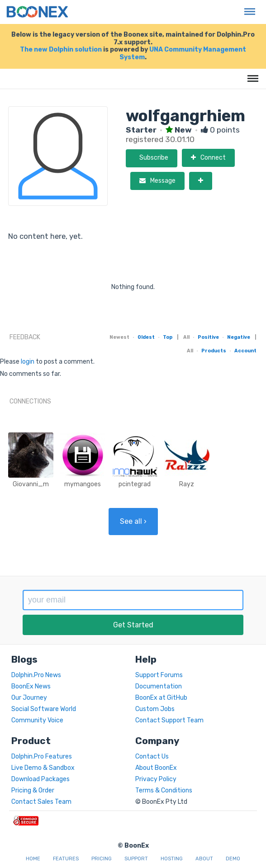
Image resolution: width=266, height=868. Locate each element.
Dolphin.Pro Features (42, 757)
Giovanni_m (31, 484)
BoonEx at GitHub (161, 698)
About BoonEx (156, 768)
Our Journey (29, 698)
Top (168, 337)
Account (245, 351)
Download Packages (40, 779)
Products (214, 351)
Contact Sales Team (41, 802)
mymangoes (83, 484)
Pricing (102, 859)
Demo (233, 859)
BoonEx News (31, 686)
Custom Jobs (155, 709)
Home (33, 859)
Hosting (172, 859)
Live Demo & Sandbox (43, 768)
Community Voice (37, 720)
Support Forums (159, 675)
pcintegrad (135, 484)
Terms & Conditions (164, 790)
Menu (247, 7)
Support (136, 859)
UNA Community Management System (183, 53)
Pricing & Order (33, 790)
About (204, 859)
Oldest (146, 337)
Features (66, 859)
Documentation (159, 686)
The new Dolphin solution (61, 50)
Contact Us (152, 757)
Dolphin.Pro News (36, 675)
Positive (208, 337)
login (28, 362)
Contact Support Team (169, 720)
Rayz (187, 484)
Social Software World (44, 709)
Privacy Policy (156, 779)
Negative (239, 337)
